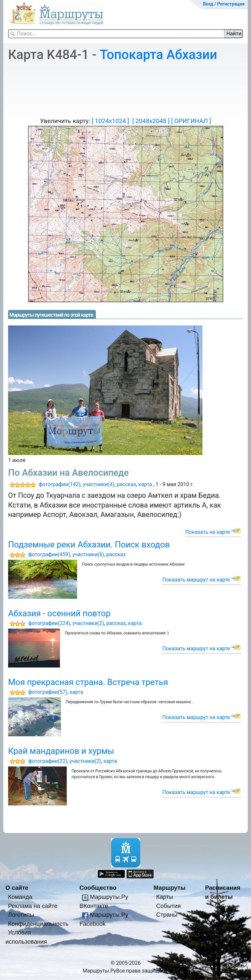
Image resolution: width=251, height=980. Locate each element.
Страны (167, 915)
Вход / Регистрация (224, 4)
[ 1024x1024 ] (110, 121)
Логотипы (21, 915)
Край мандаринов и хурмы (61, 751)
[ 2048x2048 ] (151, 121)
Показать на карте (208, 532)
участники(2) (88, 623)
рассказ (126, 484)
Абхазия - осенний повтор (59, 613)
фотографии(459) (49, 554)
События (168, 906)
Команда (20, 897)
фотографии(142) (60, 484)
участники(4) (99, 484)
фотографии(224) (49, 623)
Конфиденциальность (38, 924)
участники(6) (88, 554)
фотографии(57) (48, 692)
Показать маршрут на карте (196, 580)
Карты (165, 897)
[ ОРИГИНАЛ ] (191, 121)
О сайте (17, 888)
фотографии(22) (48, 761)
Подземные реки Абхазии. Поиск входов (89, 545)
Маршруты (170, 888)
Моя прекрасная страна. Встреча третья (88, 682)
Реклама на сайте (33, 906)
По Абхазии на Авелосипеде (68, 473)
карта (145, 484)
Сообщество (98, 888)
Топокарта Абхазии (158, 55)
